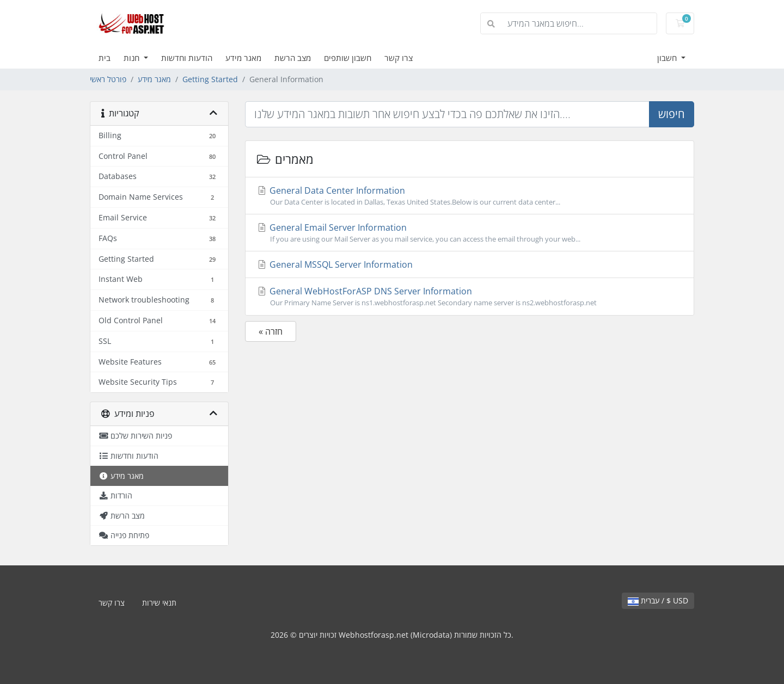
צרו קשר (399, 58)
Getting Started (210, 79)
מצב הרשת (293, 58)
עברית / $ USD (658, 600)
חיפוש (672, 114)
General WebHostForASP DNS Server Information (470, 297)
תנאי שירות (159, 603)
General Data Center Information (470, 196)
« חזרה (271, 331)
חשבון (668, 58)
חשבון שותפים (348, 58)
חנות (133, 58)
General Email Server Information (470, 233)
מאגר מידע (243, 58)
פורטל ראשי (108, 79)
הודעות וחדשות (187, 58)
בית (105, 58)
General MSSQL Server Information (335, 264)
